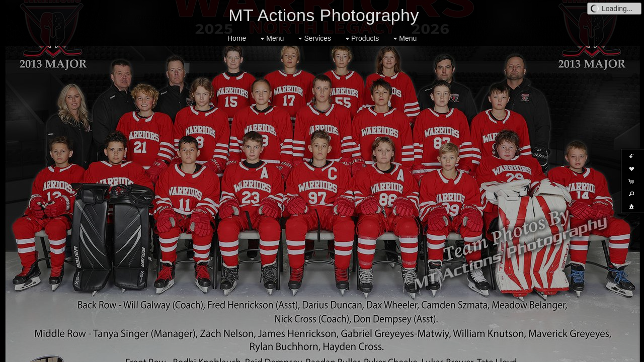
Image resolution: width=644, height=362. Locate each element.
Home (237, 38)
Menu (271, 38)
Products (361, 38)
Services (313, 38)
